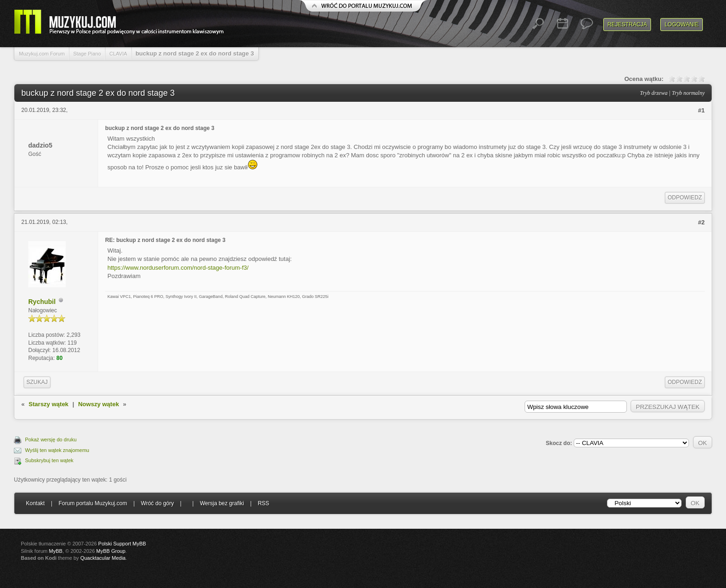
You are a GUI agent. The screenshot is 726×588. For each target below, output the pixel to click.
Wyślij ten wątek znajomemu (57, 450)
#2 (701, 222)
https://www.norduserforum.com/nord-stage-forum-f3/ (178, 268)
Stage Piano (87, 54)
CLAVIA (118, 54)
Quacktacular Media (103, 558)
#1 (701, 110)
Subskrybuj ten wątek (49, 460)
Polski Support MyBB (122, 544)
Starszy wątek (49, 404)
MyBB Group (111, 551)
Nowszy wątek (99, 404)
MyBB (56, 551)
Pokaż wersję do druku (51, 439)
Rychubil (42, 302)
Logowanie (682, 25)
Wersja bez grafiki (222, 503)
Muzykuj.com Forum (42, 54)
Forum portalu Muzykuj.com (93, 503)
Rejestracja (627, 25)
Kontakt (35, 503)
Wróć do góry (157, 503)
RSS (264, 503)
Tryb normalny (688, 93)
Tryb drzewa (654, 93)
